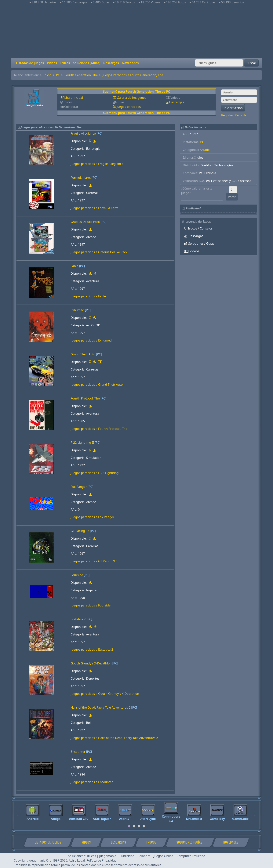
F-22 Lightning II (82, 443)
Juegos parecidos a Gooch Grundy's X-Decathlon (105, 694)
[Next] (255, 814)
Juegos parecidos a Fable (88, 296)
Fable (75, 266)
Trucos (65, 63)
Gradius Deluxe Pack (85, 222)
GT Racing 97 (80, 531)
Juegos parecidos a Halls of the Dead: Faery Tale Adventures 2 (114, 738)
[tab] (129, 826)
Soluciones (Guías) (86, 63)
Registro (227, 115)
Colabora (144, 856)
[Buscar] (219, 63)
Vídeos (52, 63)
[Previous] (18, 814)
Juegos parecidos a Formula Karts (95, 208)
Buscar (251, 63)
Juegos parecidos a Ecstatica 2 (92, 649)
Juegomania (108, 856)
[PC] (99, 133)
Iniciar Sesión (233, 108)
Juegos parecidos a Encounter (92, 782)
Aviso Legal (77, 860)
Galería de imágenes (131, 98)
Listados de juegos (30, 63)
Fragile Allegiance (83, 133)
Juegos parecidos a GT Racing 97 (94, 561)
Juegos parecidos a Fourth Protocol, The (99, 429)
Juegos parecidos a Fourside (91, 605)
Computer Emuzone (191, 856)
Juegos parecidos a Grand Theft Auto (97, 385)
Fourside (77, 575)
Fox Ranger (79, 487)
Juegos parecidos (129, 107)
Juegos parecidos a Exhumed (91, 340)
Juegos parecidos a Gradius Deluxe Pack (99, 252)
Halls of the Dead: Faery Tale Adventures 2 (101, 707)
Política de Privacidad (102, 860)
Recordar (241, 115)
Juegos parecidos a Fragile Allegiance (97, 164)
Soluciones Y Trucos (82, 856)
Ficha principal (73, 98)
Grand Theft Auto (83, 354)
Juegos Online (163, 856)
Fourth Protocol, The (85, 398)
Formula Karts (81, 178)
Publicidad (127, 856)
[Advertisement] (136, 31)
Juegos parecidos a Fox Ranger (93, 517)
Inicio (47, 75)
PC (58, 75)
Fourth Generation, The (81, 75)
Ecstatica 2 (78, 619)
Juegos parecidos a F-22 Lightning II (96, 473)
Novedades (130, 63)
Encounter (78, 752)
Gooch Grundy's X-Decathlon (91, 663)
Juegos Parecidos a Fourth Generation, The (133, 75)
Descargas (111, 63)
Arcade (205, 150)
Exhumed (77, 310)
